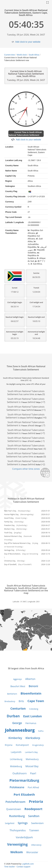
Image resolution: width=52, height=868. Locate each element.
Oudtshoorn (20, 773)
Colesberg (34, 709)
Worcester (32, 852)
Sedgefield (10, 823)
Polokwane (17, 787)
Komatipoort (22, 745)
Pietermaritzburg (24, 780)
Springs (23, 823)
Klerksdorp (33, 738)
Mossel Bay (32, 766)
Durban (13, 716)
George (17, 723)
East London (32, 716)
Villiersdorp (36, 845)
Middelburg (16, 766)
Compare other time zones (26, 469)
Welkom (17, 852)
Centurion (18, 708)
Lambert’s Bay (31, 752)
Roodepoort (33, 809)
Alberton (30, 679)
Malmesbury (32, 759)
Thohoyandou (18, 830)
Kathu (41, 731)
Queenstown (14, 809)
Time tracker (9, 867)
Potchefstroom (16, 802)
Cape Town (36, 701)
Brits (21, 701)
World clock (22, 55)
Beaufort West (18, 686)
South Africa (34, 55)
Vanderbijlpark (24, 837)
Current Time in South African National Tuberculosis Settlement (25, 134)
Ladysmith (16, 752)
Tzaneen (34, 830)
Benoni (33, 686)
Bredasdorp (10, 701)
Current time (9, 55)
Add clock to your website (28, 42)
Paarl (33, 773)
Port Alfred (33, 787)
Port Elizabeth (24, 794)
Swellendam (37, 823)
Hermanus (31, 723)
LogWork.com (28, 864)
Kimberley (15, 738)
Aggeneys (17, 679)
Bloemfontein (31, 693)
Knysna (9, 745)
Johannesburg (20, 730)
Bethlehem (12, 694)
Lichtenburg (16, 759)
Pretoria (36, 801)
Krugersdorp (38, 745)
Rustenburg (17, 816)
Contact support (24, 867)
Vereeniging (17, 844)
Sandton (34, 816)
